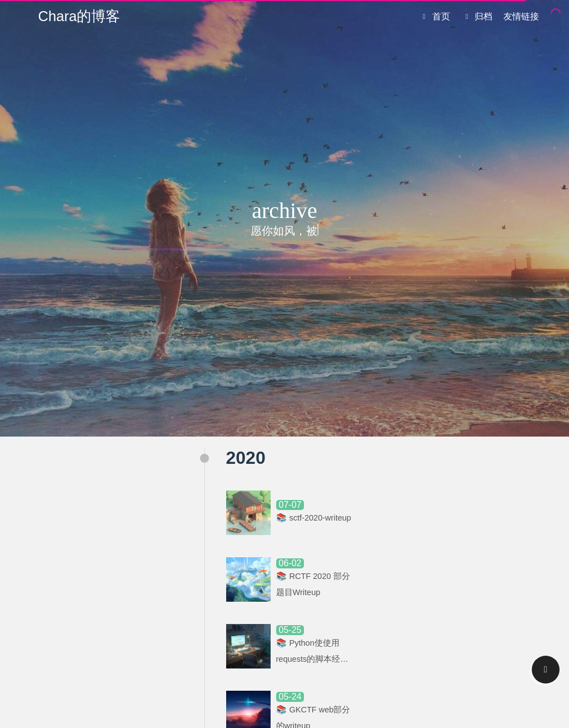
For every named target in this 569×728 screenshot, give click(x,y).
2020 (246, 458)
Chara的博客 (79, 16)
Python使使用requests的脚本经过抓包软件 (311, 656)
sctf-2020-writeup (303, 518)
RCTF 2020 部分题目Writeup (311, 586)
